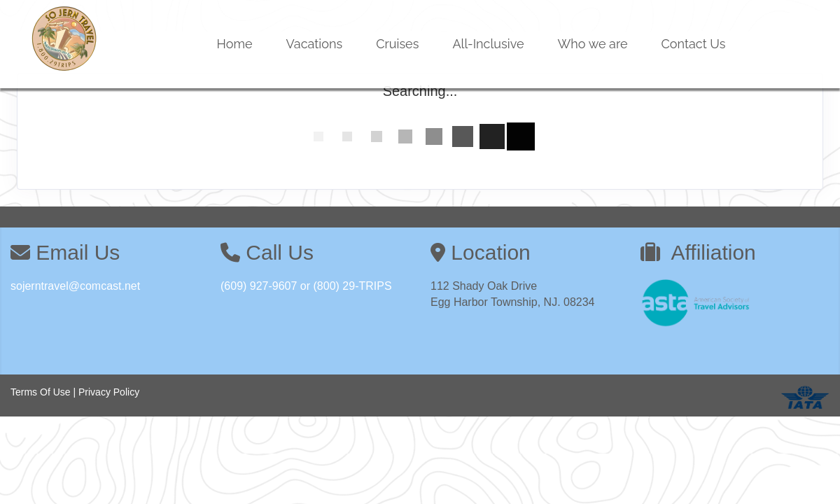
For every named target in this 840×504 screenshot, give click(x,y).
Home (235, 44)
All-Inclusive (488, 44)
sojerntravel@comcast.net (75, 286)
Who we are (593, 44)
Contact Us (694, 44)
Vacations (315, 44)
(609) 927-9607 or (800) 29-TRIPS (306, 286)
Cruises (397, 44)
